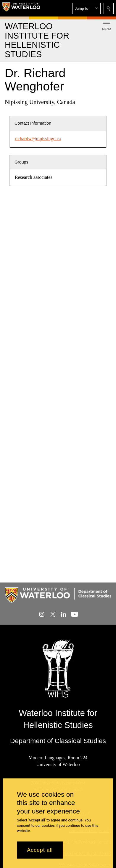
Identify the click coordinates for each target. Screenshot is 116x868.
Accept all (40, 850)
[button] (86, 9)
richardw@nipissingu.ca (38, 139)
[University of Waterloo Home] (21, 8)
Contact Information (33, 123)
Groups (21, 162)
